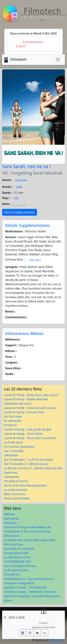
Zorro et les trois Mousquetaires (25, 485)
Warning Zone (13, 544)
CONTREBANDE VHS (17, 562)
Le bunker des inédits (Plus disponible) (30, 540)
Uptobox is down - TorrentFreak (25, 587)
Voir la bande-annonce (20, 212)
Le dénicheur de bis (17, 557)
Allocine (9, 514)
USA (16, 198)
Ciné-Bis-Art (12, 574)
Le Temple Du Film (16, 570)
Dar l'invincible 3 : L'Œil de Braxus (26, 464)
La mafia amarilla (15, 490)
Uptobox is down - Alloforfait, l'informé (30, 592)
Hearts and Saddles (17, 498)
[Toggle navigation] (58, 60)
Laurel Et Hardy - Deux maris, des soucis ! (31, 395)
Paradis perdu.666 (16, 553)
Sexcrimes (11, 472)
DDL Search (12, 536)
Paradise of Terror (16, 481)
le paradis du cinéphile (19, 549)
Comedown (12, 477)
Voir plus (35, 260)
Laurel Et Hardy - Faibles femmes (26, 399)
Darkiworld (11, 518)
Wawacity (10, 523)
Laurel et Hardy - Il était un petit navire (30, 408)
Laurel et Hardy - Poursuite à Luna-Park (30, 438)
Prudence (10, 425)
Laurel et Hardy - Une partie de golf (28, 429)
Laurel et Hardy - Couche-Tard (24, 412)
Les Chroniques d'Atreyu (20, 566)
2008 (19, 187)
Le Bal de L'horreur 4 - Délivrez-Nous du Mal (33, 468)
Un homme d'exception (19, 447)
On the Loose (13, 416)
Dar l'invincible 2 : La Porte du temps (28, 460)
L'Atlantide (11, 455)
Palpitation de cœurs (18, 404)
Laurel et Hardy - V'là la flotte (23, 434)
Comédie (21, 180)
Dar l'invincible (14, 451)
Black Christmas (15, 494)
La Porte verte (13, 442)
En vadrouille (13, 421)
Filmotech (56, 640)
